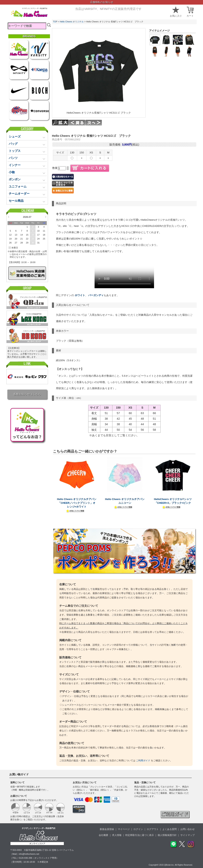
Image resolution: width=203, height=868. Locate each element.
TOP (55, 22)
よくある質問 (169, 829)
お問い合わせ (188, 829)
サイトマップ (188, 835)
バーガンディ (96, 295)
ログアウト (153, 829)
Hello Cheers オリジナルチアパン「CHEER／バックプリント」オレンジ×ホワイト (77, 503)
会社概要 (103, 835)
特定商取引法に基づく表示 (140, 835)
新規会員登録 (107, 829)
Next (46, 217)
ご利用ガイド (143, 761)
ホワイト (80, 295)
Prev (9, 217)
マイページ (124, 829)
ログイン (138, 829)
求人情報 (117, 835)
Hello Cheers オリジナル (72, 22)
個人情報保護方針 (167, 835)
